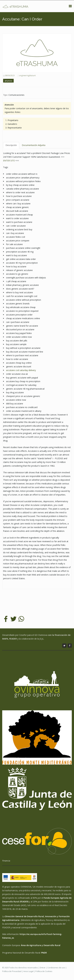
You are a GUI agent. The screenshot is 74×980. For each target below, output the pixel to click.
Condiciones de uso (56, 968)
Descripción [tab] (11, 145)
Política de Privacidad (12, 971)
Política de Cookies (44, 971)
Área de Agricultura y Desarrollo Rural (41, 945)
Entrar (43, 968)
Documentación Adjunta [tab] (34, 145)
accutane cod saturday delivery (21, 370)
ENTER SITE (9, 161)
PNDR (44, 953)
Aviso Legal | (29, 971)
